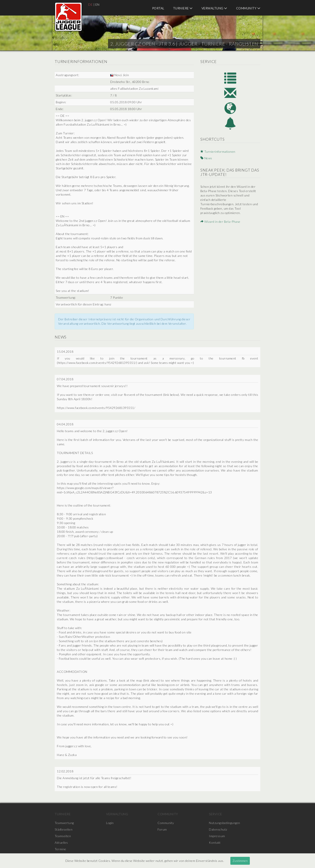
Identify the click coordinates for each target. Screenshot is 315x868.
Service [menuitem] (215, 814)
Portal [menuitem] (158, 8)
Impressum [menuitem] (217, 836)
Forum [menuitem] (162, 829)
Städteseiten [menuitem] (64, 829)
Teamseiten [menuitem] (63, 836)
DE (90, 4)
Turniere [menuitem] (183, 8)
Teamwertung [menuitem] (64, 823)
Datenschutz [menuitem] (218, 829)
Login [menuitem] (110, 823)
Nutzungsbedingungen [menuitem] (225, 823)
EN (97, 4)
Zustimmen (240, 861)
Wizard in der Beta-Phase (220, 221)
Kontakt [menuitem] (215, 843)
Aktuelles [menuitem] (61, 843)
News (206, 158)
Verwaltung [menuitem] (214, 8)
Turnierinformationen (218, 152)
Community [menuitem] (248, 8)
